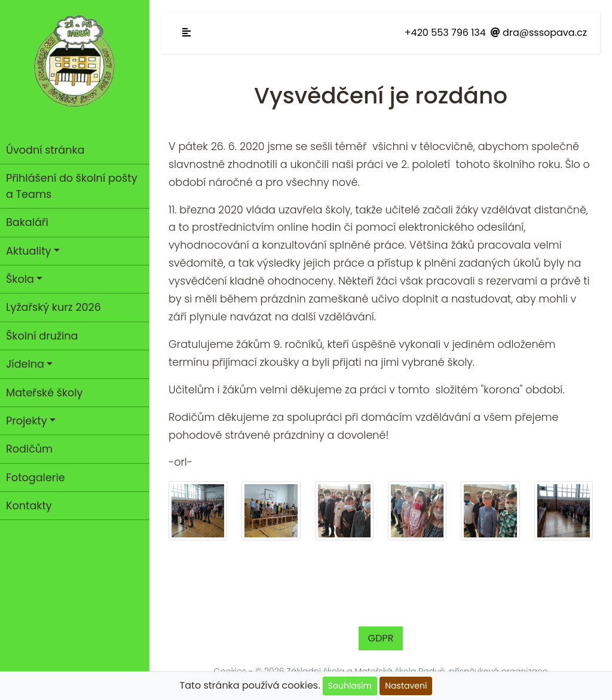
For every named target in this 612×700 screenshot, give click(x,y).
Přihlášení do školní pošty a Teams (72, 186)
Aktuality (28, 251)
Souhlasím (350, 686)
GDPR (381, 638)
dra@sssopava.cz (539, 33)
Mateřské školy (45, 393)
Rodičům (29, 449)
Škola (20, 279)
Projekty (27, 421)
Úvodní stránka (45, 150)
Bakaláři (27, 222)
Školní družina (42, 336)
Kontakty (29, 506)
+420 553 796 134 (445, 33)
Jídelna (25, 364)
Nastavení (406, 686)
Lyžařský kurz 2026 (53, 307)
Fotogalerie (36, 478)
